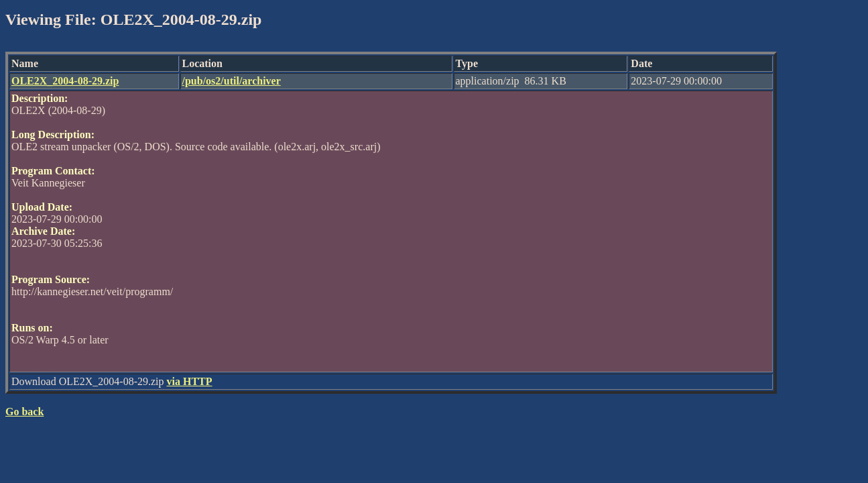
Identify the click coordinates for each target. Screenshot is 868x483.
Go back (24, 412)
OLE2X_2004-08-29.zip (65, 81)
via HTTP (190, 381)
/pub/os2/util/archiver (232, 81)
